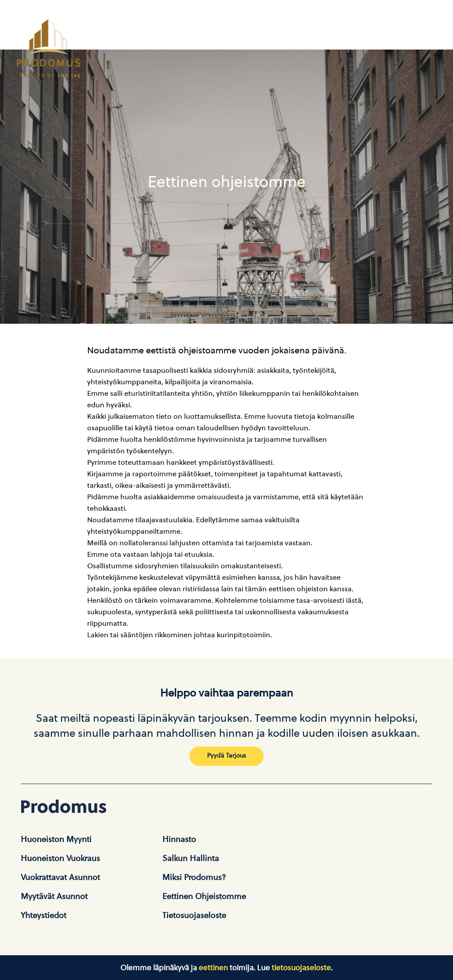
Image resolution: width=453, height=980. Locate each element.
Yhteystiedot (44, 915)
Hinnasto (179, 839)
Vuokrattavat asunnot (60, 877)
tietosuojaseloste (301, 968)
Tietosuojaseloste (194, 915)
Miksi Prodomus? (194, 877)
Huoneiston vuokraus (60, 858)
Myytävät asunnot (54, 896)
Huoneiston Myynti (56, 839)
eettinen (213, 968)
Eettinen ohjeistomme (204, 896)
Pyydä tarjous (226, 755)
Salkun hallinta (191, 858)
